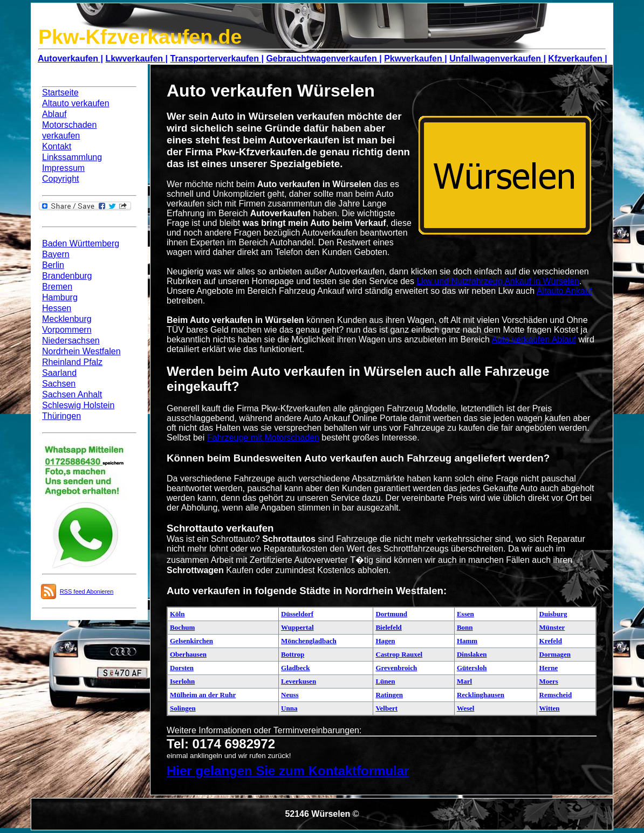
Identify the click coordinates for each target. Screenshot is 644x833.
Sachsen (59, 384)
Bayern (56, 254)
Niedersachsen (71, 340)
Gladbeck (295, 668)
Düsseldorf (297, 614)
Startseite (60, 92)
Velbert (386, 708)
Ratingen (389, 695)
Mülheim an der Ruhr (203, 695)
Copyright (60, 179)
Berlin (53, 265)
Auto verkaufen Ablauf (534, 339)
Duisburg (553, 614)
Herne (549, 668)
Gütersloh (472, 668)
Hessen (57, 308)
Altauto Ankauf (564, 291)
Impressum (63, 168)
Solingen (183, 708)
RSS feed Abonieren (87, 591)
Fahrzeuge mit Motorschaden (263, 438)
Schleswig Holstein (78, 405)
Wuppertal (297, 627)
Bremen (57, 287)
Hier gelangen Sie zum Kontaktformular (288, 771)
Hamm (467, 641)
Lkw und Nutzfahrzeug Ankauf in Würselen (498, 281)
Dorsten (182, 668)
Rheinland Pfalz (72, 362)
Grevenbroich (396, 668)
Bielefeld (388, 627)
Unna (289, 708)
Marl (464, 681)
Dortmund (391, 614)
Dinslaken (472, 654)
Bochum (182, 627)
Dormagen (555, 654)
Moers (549, 681)
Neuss (290, 695)
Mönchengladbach (309, 641)
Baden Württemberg (81, 243)
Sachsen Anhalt (72, 394)
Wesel (466, 708)
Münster (552, 627)
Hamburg (60, 297)
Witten (550, 708)
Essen (465, 614)
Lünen (385, 681)
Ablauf (54, 114)
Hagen (385, 641)
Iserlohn (182, 681)
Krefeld (551, 641)
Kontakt (57, 146)
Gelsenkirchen (191, 641)
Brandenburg (67, 276)
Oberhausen (188, 654)
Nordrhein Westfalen (81, 351)
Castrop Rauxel (399, 654)
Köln (177, 614)
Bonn (465, 627)
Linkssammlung (72, 157)
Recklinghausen (481, 695)
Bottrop (293, 654)
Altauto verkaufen (76, 103)
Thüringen (61, 416)
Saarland (59, 373)
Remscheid (556, 695)
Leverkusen (299, 681)
